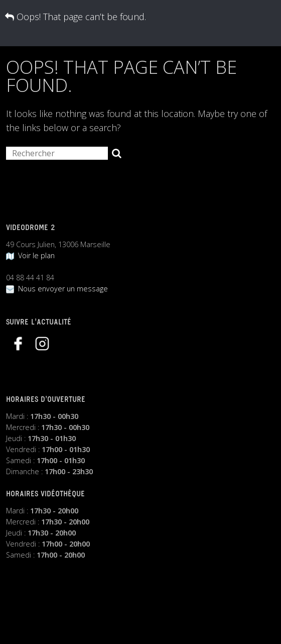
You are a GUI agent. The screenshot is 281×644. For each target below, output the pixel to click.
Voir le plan (30, 255)
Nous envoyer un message (57, 289)
